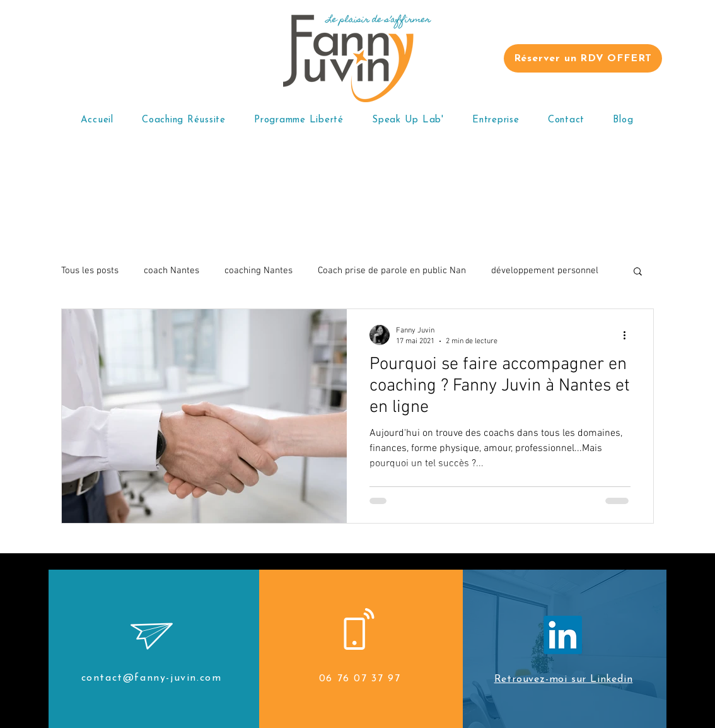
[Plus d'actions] (629, 335)
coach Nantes (171, 271)
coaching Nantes (259, 271)
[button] (638, 272)
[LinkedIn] (563, 635)
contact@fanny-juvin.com (152, 678)
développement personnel (545, 271)
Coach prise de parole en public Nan (392, 271)
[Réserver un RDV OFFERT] (583, 58)
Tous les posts (90, 271)
